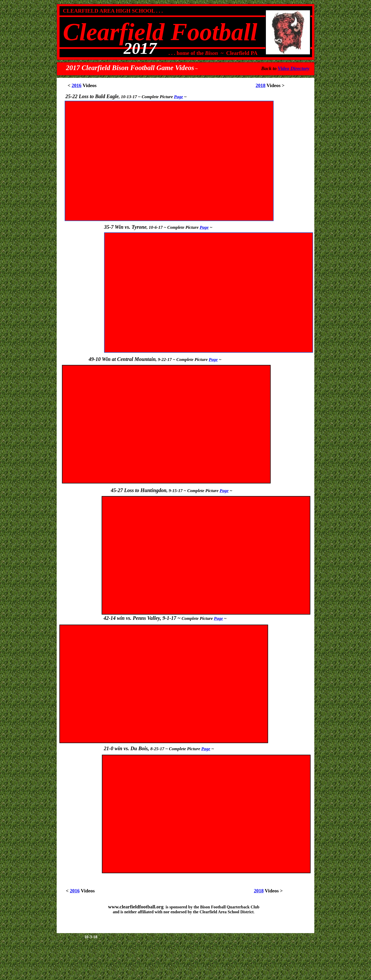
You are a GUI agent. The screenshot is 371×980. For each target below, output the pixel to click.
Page (218, 618)
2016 (77, 85)
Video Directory (294, 68)
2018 (260, 85)
